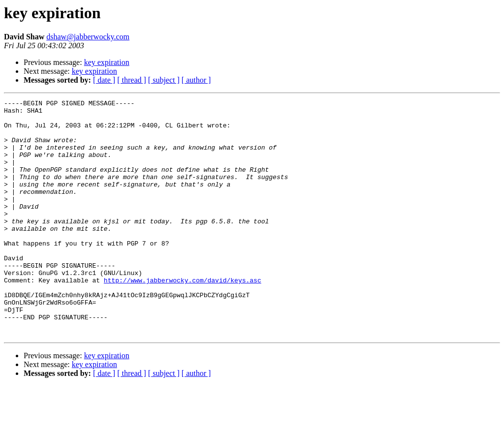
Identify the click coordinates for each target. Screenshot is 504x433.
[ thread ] (132, 80)
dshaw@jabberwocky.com (88, 37)
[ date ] (104, 80)
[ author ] (196, 80)
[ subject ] (164, 80)
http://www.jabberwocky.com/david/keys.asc (183, 317)
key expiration (107, 62)
